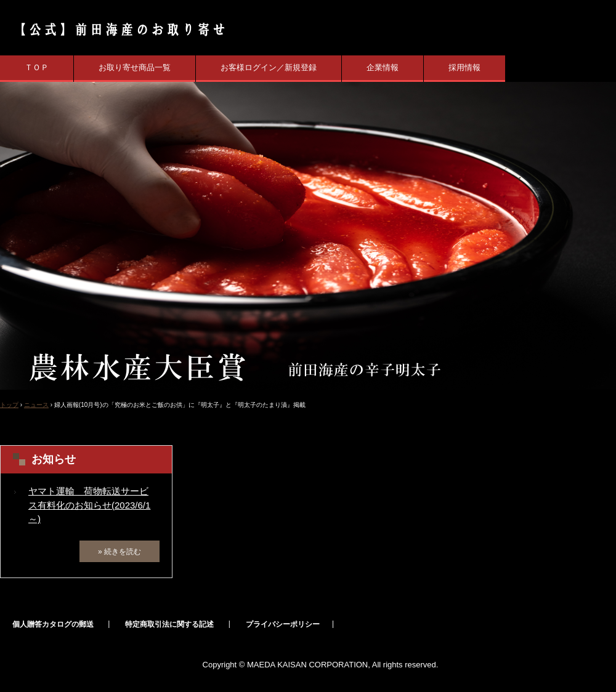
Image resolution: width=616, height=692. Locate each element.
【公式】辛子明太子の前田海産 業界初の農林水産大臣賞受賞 (116, 29)
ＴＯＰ (37, 67)
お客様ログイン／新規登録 (269, 67)
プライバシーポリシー (283, 624)
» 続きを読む (120, 552)
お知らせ (54, 459)
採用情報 (464, 67)
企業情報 (383, 67)
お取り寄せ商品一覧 (135, 67)
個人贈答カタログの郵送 (53, 624)
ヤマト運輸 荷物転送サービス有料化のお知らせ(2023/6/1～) (89, 505)
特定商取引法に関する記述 (169, 624)
